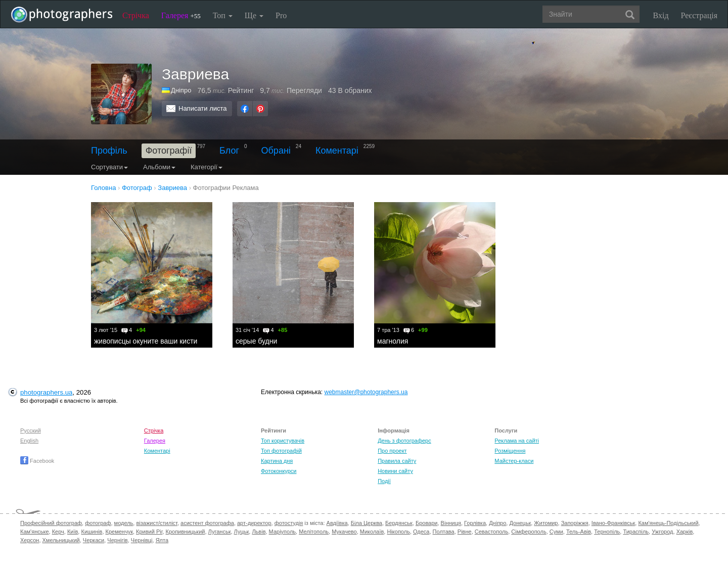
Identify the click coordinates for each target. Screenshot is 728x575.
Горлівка (475, 523)
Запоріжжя (575, 523)
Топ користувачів (283, 441)
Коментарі (337, 151)
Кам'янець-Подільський (668, 523)
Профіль (109, 151)
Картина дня (277, 461)
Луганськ (220, 532)
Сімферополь (529, 532)
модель (124, 523)
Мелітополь (314, 532)
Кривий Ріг (149, 532)
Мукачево (344, 532)
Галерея (181, 15)
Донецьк (520, 523)
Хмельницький (61, 540)
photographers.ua (46, 392)
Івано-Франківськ (613, 523)
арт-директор (254, 523)
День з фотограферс (404, 441)
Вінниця (451, 523)
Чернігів (117, 540)
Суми (556, 532)
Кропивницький (186, 532)
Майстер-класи (514, 461)
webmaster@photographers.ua (366, 392)
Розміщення (510, 451)
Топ (223, 15)
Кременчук (119, 532)
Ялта (162, 540)
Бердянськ (399, 523)
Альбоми (159, 167)
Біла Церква (367, 523)
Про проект (392, 451)
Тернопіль (607, 532)
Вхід (661, 15)
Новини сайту (395, 471)
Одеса (421, 532)
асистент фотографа (207, 523)
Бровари (427, 523)
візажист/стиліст (156, 523)
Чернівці (142, 540)
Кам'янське (35, 532)
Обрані (276, 151)
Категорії (207, 167)
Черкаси (94, 540)
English (29, 441)
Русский (31, 430)
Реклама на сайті (517, 441)
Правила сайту (397, 461)
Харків (685, 532)
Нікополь (398, 532)
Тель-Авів (579, 532)
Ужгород (662, 532)
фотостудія (289, 523)
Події (384, 481)
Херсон (30, 540)
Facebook (37, 461)
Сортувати (109, 167)
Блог (229, 151)
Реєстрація (699, 15)
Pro (281, 15)
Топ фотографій (281, 451)
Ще (254, 15)
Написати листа (203, 108)
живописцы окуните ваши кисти (146, 341)
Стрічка (136, 15)
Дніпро (181, 90)
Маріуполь (282, 532)
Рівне (465, 532)
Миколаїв (372, 532)
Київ (73, 532)
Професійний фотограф (51, 523)
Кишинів (92, 532)
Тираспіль (636, 532)
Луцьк (242, 532)
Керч (58, 532)
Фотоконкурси (279, 471)
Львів (259, 532)
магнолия (393, 341)
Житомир (546, 523)
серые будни (256, 341)
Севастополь (491, 532)
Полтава (444, 532)
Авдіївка (337, 523)
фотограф (98, 523)
